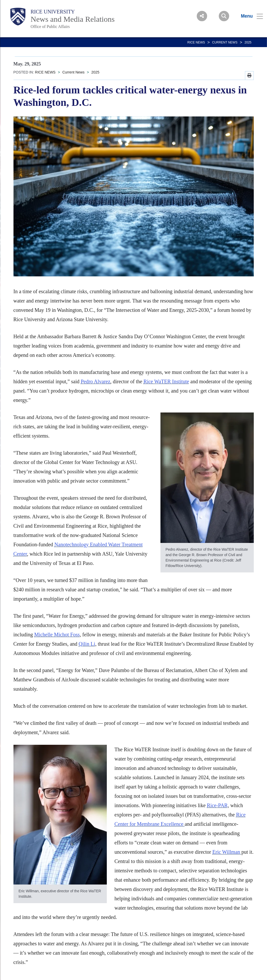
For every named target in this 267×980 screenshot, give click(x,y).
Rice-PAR (217, 805)
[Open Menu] (249, 16)
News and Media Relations (73, 19)
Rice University (53, 12)
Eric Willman (227, 852)
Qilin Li (87, 644)
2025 (248, 42)
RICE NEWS (196, 42)
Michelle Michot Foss (57, 635)
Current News (225, 42)
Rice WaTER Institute (166, 381)
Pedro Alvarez (95, 381)
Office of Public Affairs (50, 27)
